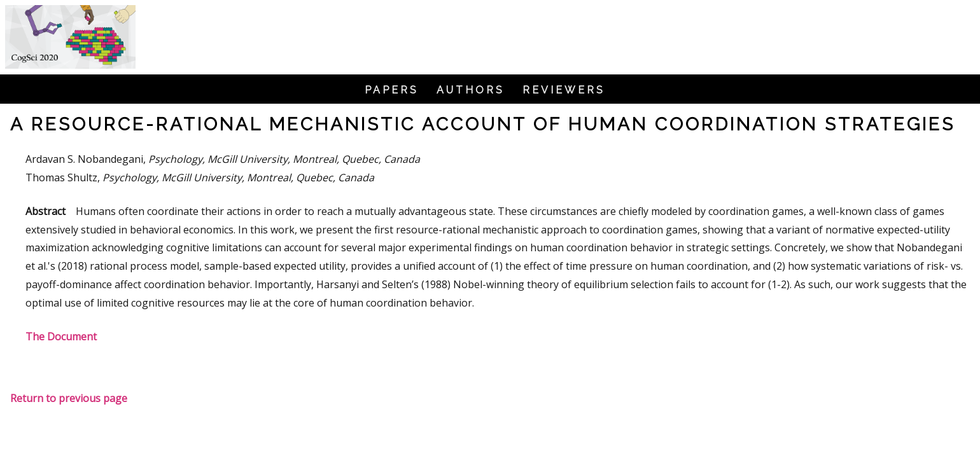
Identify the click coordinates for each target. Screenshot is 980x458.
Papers (392, 90)
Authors (471, 90)
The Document (61, 337)
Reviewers (564, 90)
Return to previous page (69, 398)
